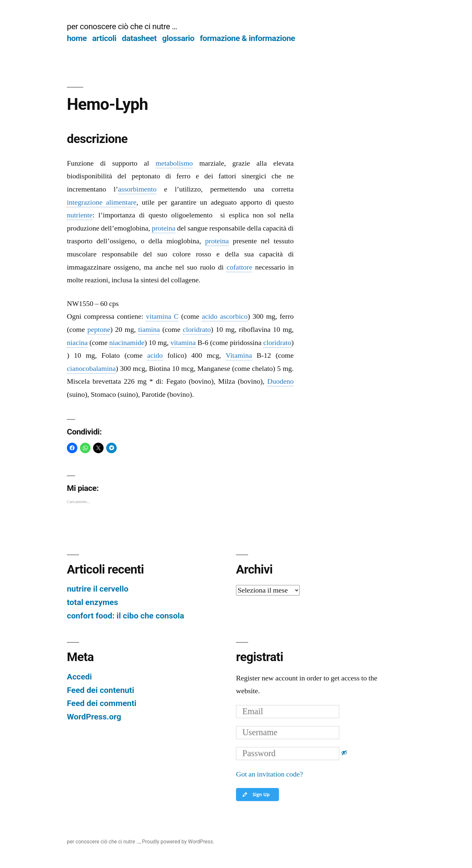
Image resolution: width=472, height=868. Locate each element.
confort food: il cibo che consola (126, 616)
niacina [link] (77, 343)
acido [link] (155, 355)
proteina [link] (164, 228)
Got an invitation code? (269, 774)
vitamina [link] (183, 343)
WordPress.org (94, 717)
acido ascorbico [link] (225, 316)
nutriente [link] (80, 215)
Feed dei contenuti (100, 690)
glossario (178, 38)
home (77, 38)
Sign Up (256, 795)
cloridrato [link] (197, 330)
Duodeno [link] (280, 381)
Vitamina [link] (239, 355)
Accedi (79, 677)
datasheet (139, 38)
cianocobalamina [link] (91, 369)
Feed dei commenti (102, 703)
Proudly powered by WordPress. (178, 842)
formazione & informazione (248, 38)
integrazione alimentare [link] (102, 202)
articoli (104, 38)
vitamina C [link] (162, 316)
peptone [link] (99, 330)
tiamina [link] (149, 330)
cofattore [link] (239, 267)
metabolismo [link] (174, 163)
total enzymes (92, 602)
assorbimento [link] (137, 189)
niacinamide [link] (127, 343)
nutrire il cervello (98, 589)
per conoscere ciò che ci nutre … (122, 26)
